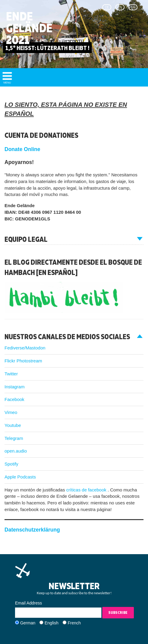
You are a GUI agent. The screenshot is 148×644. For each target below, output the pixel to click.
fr (133, 7)
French (74, 623)
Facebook (14, 399)
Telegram (14, 438)
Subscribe (118, 612)
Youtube (13, 425)
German (28, 623)
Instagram (15, 387)
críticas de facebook (87, 490)
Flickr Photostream (23, 361)
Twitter (11, 374)
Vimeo (11, 412)
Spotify (11, 464)
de (107, 7)
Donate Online (22, 149)
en (120, 7)
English (51, 623)
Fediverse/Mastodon (25, 348)
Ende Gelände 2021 (29, 28)
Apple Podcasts (20, 477)
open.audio (16, 451)
